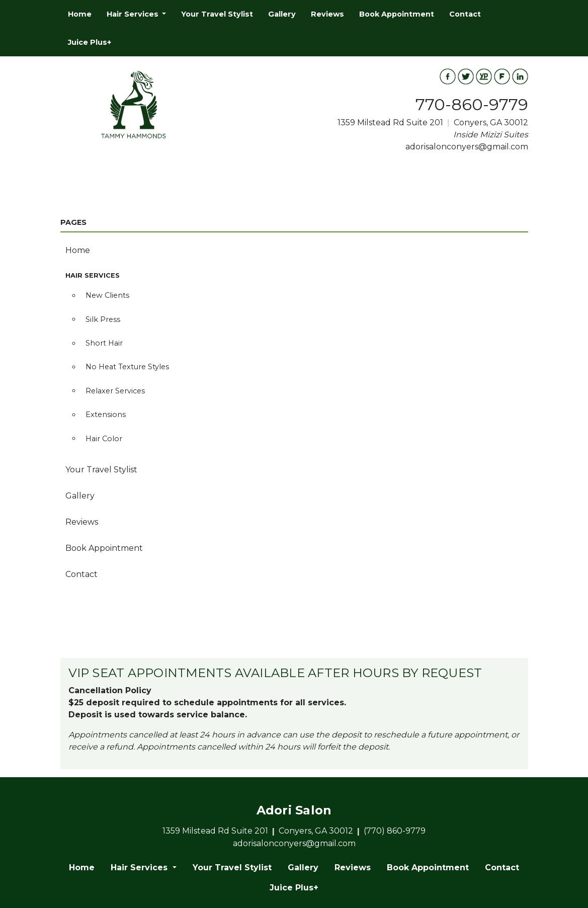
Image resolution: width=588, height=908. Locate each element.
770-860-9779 (472, 104)
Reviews (327, 14)
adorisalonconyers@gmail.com (467, 147)
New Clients (107, 295)
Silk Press (103, 319)
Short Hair (104, 343)
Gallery (282, 14)
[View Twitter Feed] (466, 76)
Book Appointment (397, 14)
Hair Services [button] (134, 14)
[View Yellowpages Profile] (484, 76)
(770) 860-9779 (395, 831)
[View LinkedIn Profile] (520, 76)
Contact (465, 14)
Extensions (106, 415)
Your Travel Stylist (217, 14)
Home (80, 14)
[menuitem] (80, 14)
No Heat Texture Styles (127, 367)
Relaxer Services (115, 391)
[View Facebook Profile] (448, 76)
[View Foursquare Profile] (502, 76)
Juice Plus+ (90, 42)
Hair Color (104, 439)
